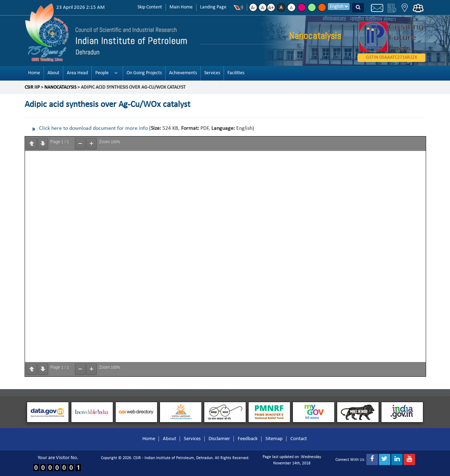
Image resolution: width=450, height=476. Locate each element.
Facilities (236, 73)
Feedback (248, 439)
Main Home (181, 7)
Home (34, 73)
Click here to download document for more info (93, 128)
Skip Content (150, 7)
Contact (299, 439)
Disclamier (219, 439)
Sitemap (274, 439)
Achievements (183, 73)
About (53, 73)
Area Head (77, 73)
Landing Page (213, 7)
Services (212, 73)
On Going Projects (144, 73)
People (102, 73)
